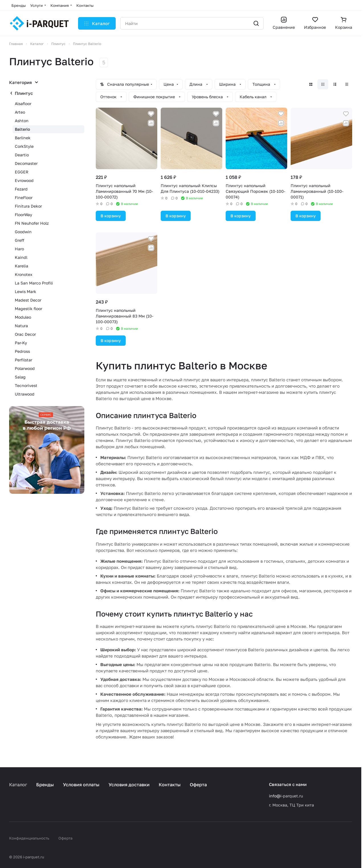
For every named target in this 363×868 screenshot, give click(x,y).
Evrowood (24, 180)
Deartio (22, 155)
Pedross (22, 351)
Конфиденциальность (29, 838)
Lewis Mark (26, 291)
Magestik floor (28, 309)
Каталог (18, 785)
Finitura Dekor (28, 206)
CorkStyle (24, 146)
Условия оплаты (81, 785)
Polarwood (25, 368)
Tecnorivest (26, 385)
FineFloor (24, 197)
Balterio (22, 129)
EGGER (22, 172)
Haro (19, 249)
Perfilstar (24, 360)
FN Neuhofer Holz (32, 223)
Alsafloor (23, 104)
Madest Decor (28, 300)
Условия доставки (129, 785)
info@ (275, 796)
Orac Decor (25, 334)
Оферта (198, 785)
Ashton (22, 121)
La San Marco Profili (34, 283)
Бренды (45, 785)
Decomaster (26, 163)
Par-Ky (21, 343)
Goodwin (23, 232)
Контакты (170, 785)
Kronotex (24, 274)
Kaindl (21, 257)
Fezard (21, 189)
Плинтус (24, 93)
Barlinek (23, 138)
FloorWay (24, 215)
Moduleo (23, 317)
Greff (20, 240)
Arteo (20, 112)
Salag (20, 377)
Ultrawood (25, 394)
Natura (21, 326)
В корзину (111, 216)
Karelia (22, 266)
